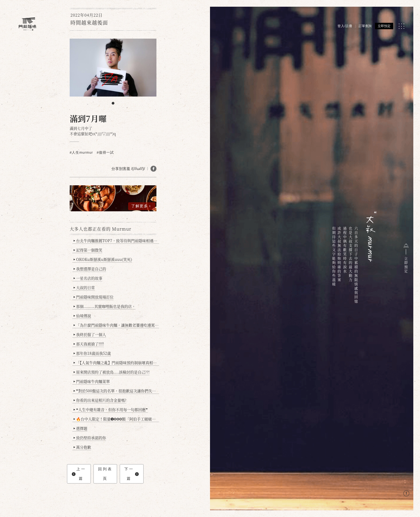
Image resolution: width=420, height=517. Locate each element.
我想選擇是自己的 (90, 269)
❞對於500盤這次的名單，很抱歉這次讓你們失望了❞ (116, 391)
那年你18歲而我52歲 (92, 353)
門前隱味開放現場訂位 (94, 297)
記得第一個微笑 (88, 250)
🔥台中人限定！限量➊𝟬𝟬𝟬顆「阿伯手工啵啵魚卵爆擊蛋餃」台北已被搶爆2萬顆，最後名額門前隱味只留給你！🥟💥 (116, 419)
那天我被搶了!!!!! (89, 344)
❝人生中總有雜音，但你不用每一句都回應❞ (111, 409)
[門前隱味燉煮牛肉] (27, 24)
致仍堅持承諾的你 (90, 438)
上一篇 (79, 474)
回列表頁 (105, 474)
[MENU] (401, 26)
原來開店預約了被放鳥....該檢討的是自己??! (112, 372)
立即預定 (384, 26)
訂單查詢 (365, 26)
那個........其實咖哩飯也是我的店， (105, 306)
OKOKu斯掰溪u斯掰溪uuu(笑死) (103, 259)
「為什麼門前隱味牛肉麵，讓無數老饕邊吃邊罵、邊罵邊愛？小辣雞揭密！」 (116, 325)
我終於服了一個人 (90, 334)
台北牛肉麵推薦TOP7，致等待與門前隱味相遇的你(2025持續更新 (116, 241)
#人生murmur (81, 152)
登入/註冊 (345, 26)
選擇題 (80, 428)
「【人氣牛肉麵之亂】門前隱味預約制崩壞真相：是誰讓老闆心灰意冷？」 (116, 363)
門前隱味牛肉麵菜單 (92, 381)
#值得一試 (105, 152)
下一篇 (131, 474)
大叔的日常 (84, 287)
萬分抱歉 (82, 447)
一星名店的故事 (88, 278)
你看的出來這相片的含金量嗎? (100, 400)
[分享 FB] (153, 169)
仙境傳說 (82, 316)
